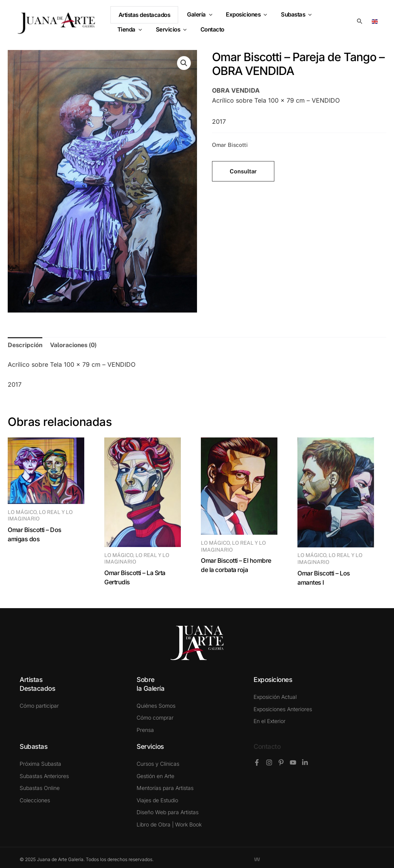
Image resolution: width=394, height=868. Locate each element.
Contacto (267, 747)
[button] (210, 18)
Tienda (332, 18)
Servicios (132, 29)
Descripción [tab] (25, 345)
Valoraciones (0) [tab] (73, 345)
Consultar (243, 171)
